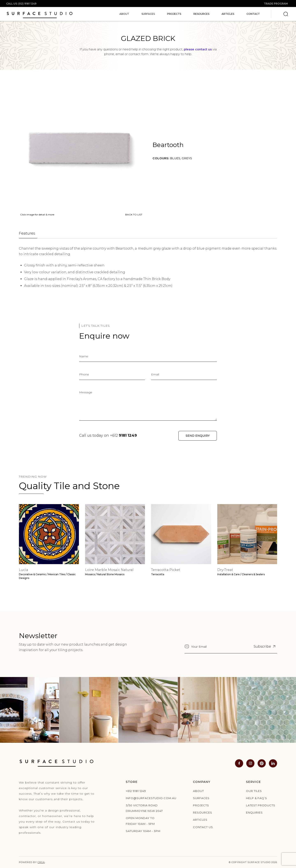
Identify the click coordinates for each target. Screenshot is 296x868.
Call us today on (108, 435)
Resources (201, 14)
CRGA (41, 862)
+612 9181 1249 (136, 791)
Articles (228, 14)
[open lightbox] (81, 148)
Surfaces (201, 798)
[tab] (28, 234)
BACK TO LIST (134, 215)
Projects (174, 14)
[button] (124, 14)
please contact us (198, 49)
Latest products (261, 805)
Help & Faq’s (257, 798)
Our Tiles (254, 791)
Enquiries (254, 812)
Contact (253, 14)
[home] (40, 14)
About (198, 791)
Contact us (203, 827)
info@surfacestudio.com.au (146, 798)
